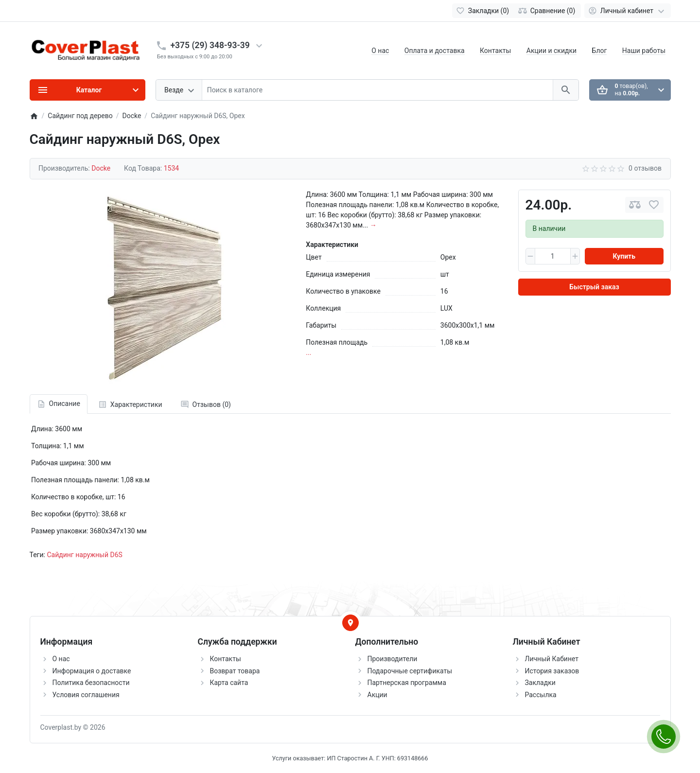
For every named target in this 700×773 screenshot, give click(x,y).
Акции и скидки (551, 51)
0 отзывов (645, 168)
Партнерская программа (407, 683)
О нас (380, 51)
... (308, 352)
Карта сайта (229, 683)
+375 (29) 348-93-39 (210, 45)
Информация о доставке (92, 671)
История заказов (552, 671)
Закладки (540, 683)
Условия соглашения (86, 695)
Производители (393, 659)
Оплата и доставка (435, 51)
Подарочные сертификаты (410, 671)
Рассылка (541, 695)
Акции (377, 695)
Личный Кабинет (552, 659)
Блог (600, 51)
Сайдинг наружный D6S (84, 555)
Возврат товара (235, 671)
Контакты (495, 51)
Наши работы (644, 51)
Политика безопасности (91, 683)
